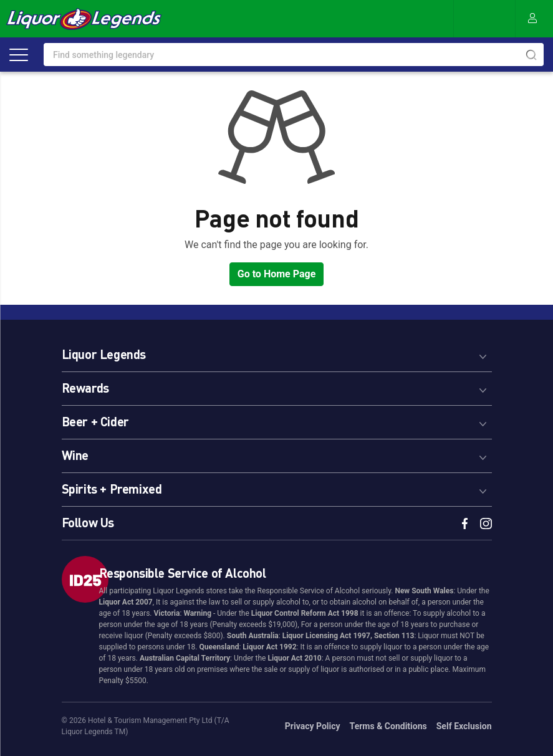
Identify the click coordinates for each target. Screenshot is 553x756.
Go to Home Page (277, 274)
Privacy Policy (313, 726)
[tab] (277, 352)
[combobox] (294, 55)
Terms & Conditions (388, 726)
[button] (277, 352)
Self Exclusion (464, 726)
